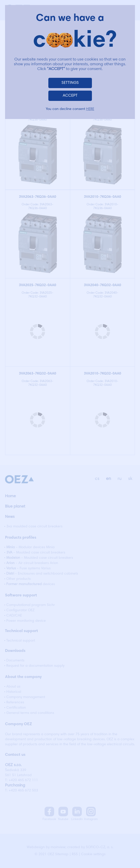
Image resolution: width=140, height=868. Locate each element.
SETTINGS (70, 83)
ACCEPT (70, 96)
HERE (90, 109)
